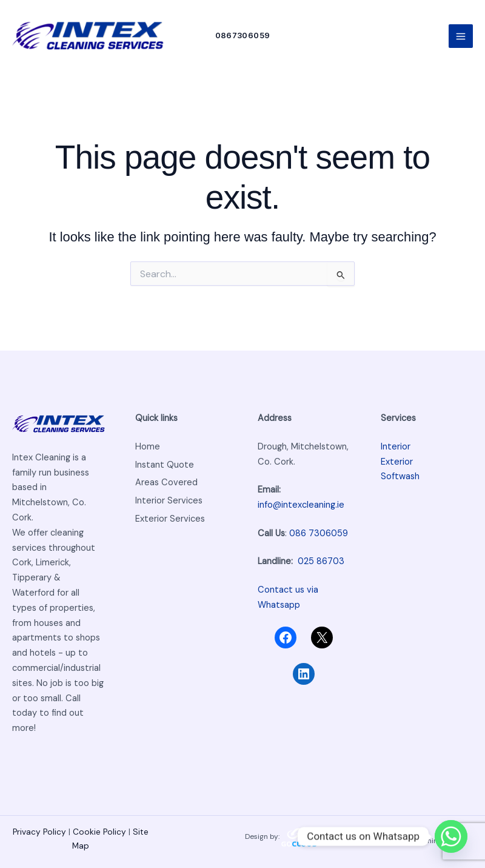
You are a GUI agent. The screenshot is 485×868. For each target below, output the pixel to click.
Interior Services (169, 501)
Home (148, 447)
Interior (396, 447)
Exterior (397, 462)
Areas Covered (166, 483)
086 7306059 (319, 533)
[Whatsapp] (451, 836)
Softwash (400, 477)
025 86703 (321, 562)
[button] (243, 36)
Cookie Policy (99, 832)
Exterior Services (170, 519)
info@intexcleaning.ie (301, 505)
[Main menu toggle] (461, 36)
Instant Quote (165, 465)
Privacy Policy (41, 832)
